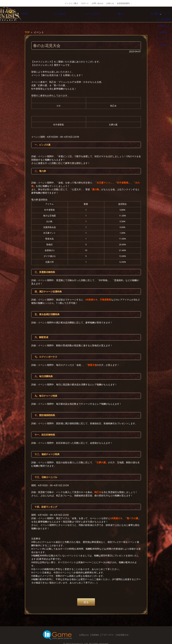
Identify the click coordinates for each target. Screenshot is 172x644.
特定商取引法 (123, 635)
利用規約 (95, 635)
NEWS (34, 14)
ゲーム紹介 (68, 14)
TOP (27, 32)
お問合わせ (84, 635)
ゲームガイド (102, 14)
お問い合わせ (98, 3)
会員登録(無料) (123, 3)
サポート (85, 3)
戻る (86, 602)
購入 (136, 14)
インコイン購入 (71, 3)
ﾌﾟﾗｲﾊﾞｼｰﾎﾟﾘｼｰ (108, 635)
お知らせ (110, 3)
